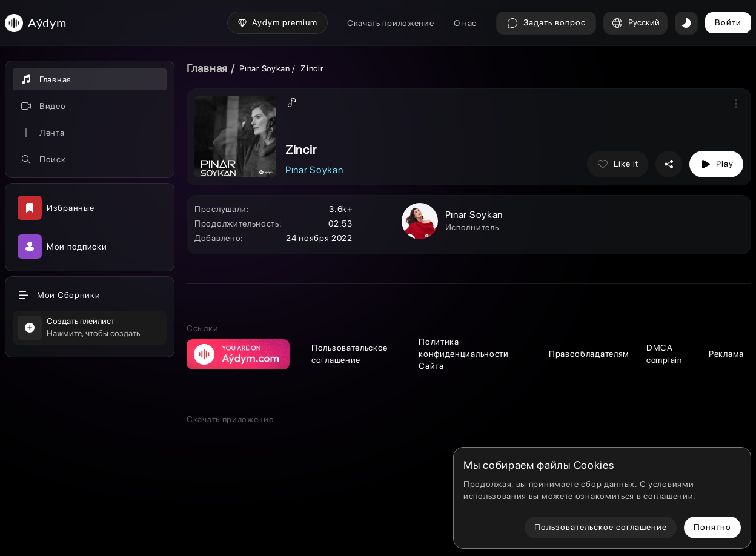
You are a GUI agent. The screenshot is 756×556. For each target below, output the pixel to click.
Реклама (726, 354)
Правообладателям (589, 354)
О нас (466, 23)
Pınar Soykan (264, 68)
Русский (635, 23)
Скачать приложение (391, 23)
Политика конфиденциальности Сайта (464, 354)
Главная (207, 68)
